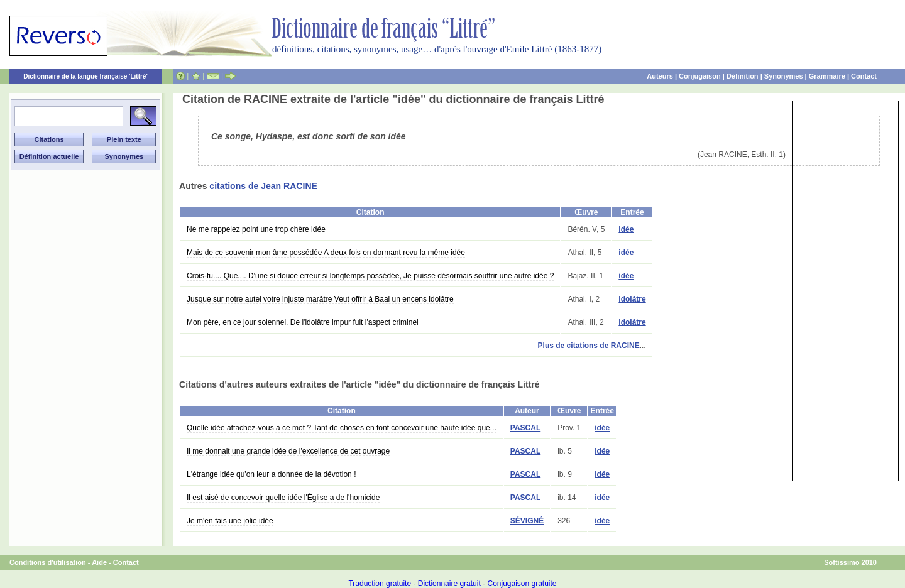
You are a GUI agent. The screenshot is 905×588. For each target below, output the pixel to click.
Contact (864, 76)
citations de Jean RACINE (263, 186)
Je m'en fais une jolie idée (230, 521)
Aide (99, 562)
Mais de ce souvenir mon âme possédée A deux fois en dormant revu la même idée (326, 253)
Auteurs (660, 76)
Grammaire (827, 76)
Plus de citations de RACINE (589, 346)
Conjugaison (700, 76)
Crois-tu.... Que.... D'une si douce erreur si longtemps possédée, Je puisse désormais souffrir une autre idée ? (370, 276)
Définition (743, 76)
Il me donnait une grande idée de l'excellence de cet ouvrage (288, 451)
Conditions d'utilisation (48, 562)
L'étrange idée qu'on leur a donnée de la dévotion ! (271, 474)
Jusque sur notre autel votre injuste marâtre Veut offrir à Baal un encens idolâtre (320, 299)
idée (626, 229)
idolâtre (632, 299)
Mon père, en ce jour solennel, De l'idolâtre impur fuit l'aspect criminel (303, 322)
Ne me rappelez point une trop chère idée (256, 229)
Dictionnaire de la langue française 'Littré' (85, 76)
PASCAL (525, 428)
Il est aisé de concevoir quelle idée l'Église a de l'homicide (283, 498)
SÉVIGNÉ (527, 521)
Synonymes (784, 76)
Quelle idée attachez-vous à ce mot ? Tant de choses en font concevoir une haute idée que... (342, 428)
